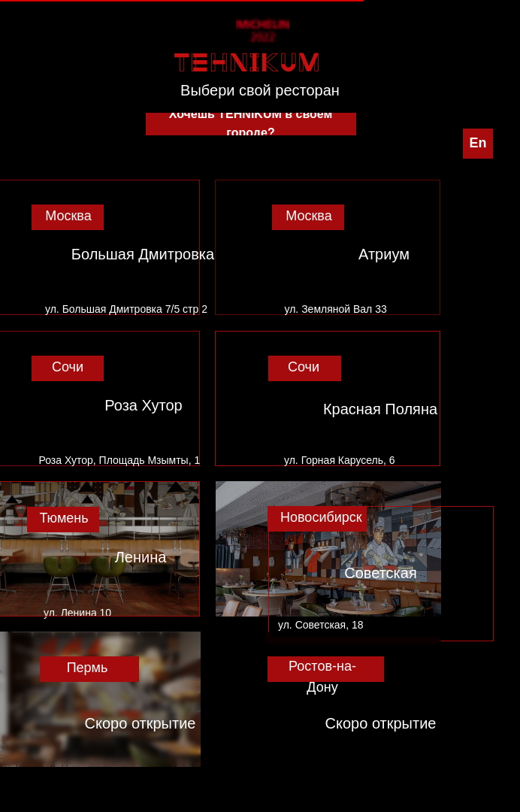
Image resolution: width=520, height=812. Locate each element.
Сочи (68, 367)
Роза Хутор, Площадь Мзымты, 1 (120, 460)
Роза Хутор (143, 405)
